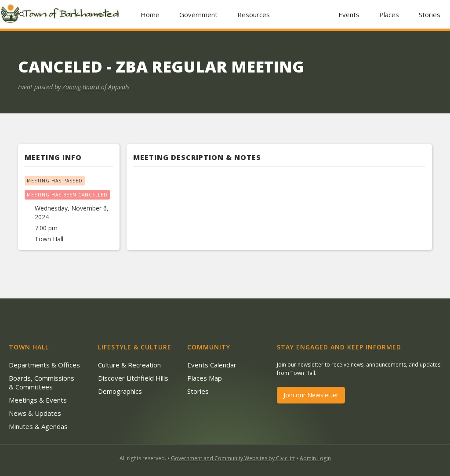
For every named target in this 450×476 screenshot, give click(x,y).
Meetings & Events (38, 400)
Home (150, 15)
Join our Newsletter (311, 395)
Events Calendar (212, 365)
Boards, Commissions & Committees (42, 382)
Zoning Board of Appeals (96, 87)
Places (389, 15)
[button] (199, 14)
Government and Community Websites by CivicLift (233, 458)
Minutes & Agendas (38, 426)
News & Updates (35, 413)
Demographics (120, 391)
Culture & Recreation (129, 365)
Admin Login (315, 458)
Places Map (205, 378)
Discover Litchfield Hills (133, 378)
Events (349, 15)
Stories (430, 15)
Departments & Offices (44, 365)
